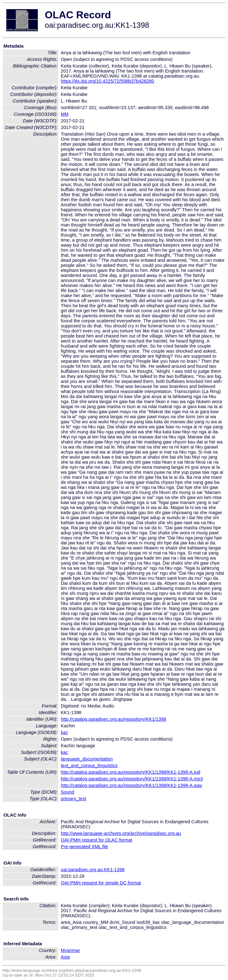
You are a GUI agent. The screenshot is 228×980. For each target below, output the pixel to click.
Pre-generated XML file (85, 847)
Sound (67, 792)
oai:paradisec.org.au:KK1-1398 (93, 870)
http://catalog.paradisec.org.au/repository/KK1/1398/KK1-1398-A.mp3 (132, 779)
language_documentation (87, 759)
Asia (65, 957)
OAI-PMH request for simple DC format (101, 883)
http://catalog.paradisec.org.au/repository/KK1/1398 (114, 719)
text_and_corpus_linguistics (89, 766)
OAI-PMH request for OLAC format (96, 840)
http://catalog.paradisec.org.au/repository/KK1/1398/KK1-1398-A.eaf (131, 772)
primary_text (74, 799)
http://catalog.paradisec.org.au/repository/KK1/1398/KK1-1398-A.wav (132, 785)
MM (65, 114)
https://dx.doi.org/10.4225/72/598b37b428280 (108, 81)
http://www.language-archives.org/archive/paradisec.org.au (121, 833)
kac (64, 732)
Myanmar (70, 950)
